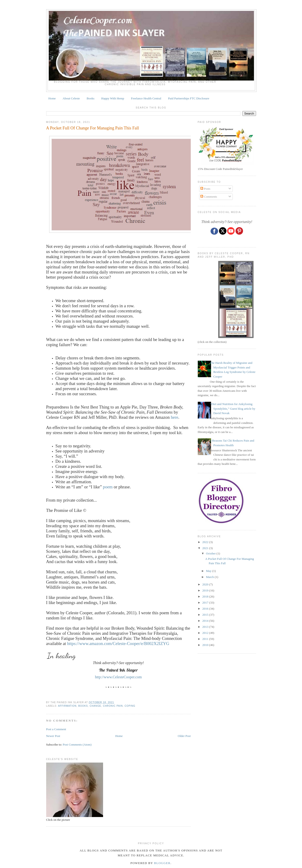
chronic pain (113, 706)
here (174, 417)
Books (91, 98)
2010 (206, 645)
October (211, 553)
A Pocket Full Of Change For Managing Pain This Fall (93, 128)
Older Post (184, 736)
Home (52, 98)
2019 (206, 590)
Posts (205, 189)
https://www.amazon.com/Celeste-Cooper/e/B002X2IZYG (118, 643)
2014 (206, 621)
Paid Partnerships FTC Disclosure (189, 98)
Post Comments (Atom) (77, 745)
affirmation (67, 706)
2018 (206, 596)
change (95, 706)
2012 (206, 633)
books (83, 706)
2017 (206, 603)
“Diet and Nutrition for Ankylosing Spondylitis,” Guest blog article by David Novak (233, 409)
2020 (206, 584)
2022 (206, 542)
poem (108, 487)
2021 (206, 548)
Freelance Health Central (146, 98)
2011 (206, 639)
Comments (209, 197)
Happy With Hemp (113, 98)
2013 (206, 627)
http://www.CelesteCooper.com (118, 677)
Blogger (162, 863)
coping (130, 706)
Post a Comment (56, 729)
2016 (206, 609)
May (209, 571)
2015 (206, 615)
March (210, 577)
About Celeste (71, 98)
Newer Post (53, 736)
